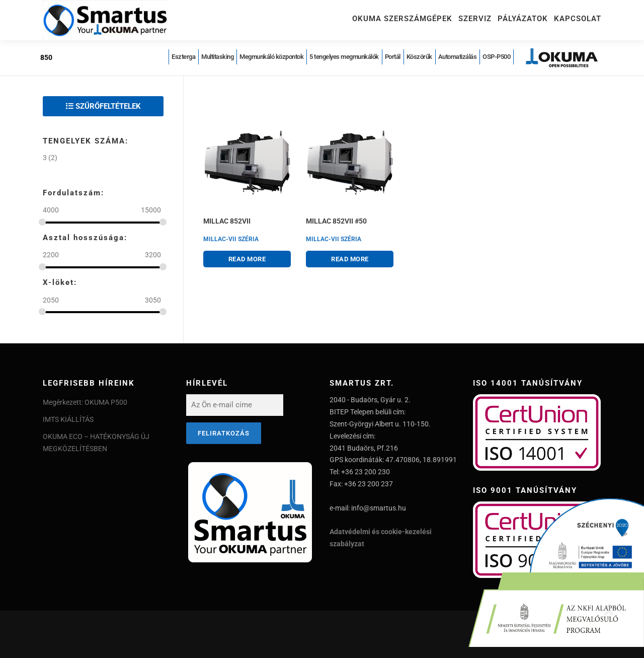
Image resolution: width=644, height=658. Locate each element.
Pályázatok (523, 19)
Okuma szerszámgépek (402, 19)
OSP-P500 (496, 57)
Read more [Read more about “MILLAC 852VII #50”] (350, 259)
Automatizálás (458, 57)
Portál (393, 57)
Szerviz (475, 19)
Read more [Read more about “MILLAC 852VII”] (247, 259)
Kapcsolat (578, 19)
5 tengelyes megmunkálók (344, 57)
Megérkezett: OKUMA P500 (85, 402)
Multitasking (217, 57)
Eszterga (183, 57)
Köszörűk (419, 57)
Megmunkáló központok (271, 57)
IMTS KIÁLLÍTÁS (68, 419)
